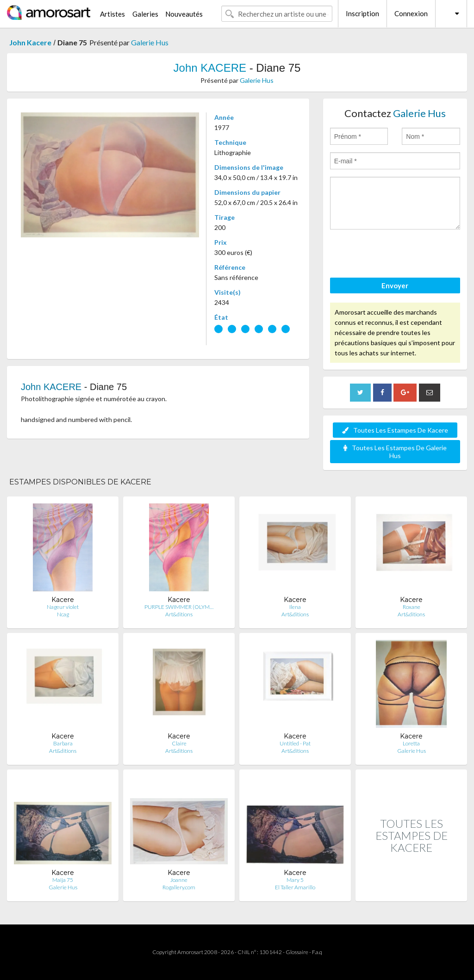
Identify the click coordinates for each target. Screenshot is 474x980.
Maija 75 (63, 880)
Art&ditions (179, 614)
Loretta (411, 743)
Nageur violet (63, 607)
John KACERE (210, 68)
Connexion (411, 13)
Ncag (63, 614)
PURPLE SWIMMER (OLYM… (179, 607)
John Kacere (30, 42)
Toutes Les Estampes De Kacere (395, 430)
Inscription (362, 13)
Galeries (145, 14)
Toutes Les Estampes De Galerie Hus (395, 452)
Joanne (179, 880)
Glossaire (297, 952)
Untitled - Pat (295, 743)
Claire (179, 743)
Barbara (63, 743)
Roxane (412, 607)
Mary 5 (295, 880)
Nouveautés (184, 14)
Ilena (295, 607)
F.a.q (317, 952)
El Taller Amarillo (295, 887)
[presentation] (400, 255)
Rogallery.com (179, 887)
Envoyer (395, 285)
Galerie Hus (150, 42)
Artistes (112, 14)
